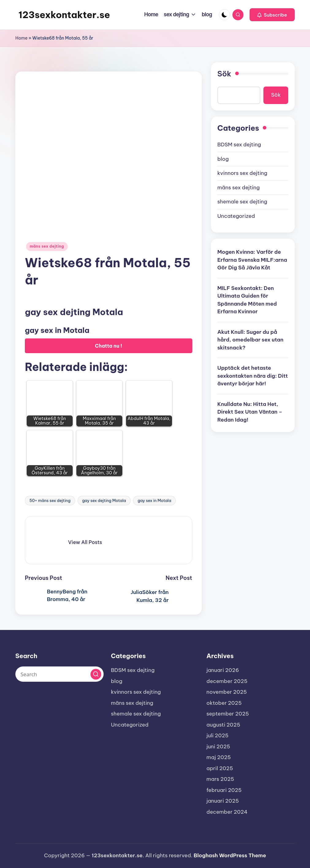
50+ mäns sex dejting (50, 500)
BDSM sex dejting (239, 145)
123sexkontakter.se (64, 15)
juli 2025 (217, 735)
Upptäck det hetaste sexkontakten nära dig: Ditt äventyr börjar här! (253, 376)
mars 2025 (220, 779)
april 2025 (220, 768)
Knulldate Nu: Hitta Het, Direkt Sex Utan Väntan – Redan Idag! (250, 412)
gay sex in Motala (154, 500)
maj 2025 (219, 757)
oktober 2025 (224, 703)
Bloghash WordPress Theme (230, 855)
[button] (272, 15)
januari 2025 (223, 801)
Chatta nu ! (109, 346)
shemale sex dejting (242, 202)
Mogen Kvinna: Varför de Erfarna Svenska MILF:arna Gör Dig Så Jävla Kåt (252, 260)
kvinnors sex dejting (242, 173)
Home (21, 38)
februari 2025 (224, 790)
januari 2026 (223, 670)
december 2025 (227, 681)
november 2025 (227, 692)
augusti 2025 (223, 725)
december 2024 (227, 812)
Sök (224, 74)
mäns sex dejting (47, 246)
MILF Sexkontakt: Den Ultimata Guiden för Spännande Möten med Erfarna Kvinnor (247, 300)
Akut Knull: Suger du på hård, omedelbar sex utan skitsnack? (251, 340)
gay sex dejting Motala (104, 500)
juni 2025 (218, 746)
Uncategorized (236, 216)
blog (223, 159)
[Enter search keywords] (59, 674)
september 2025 (228, 714)
